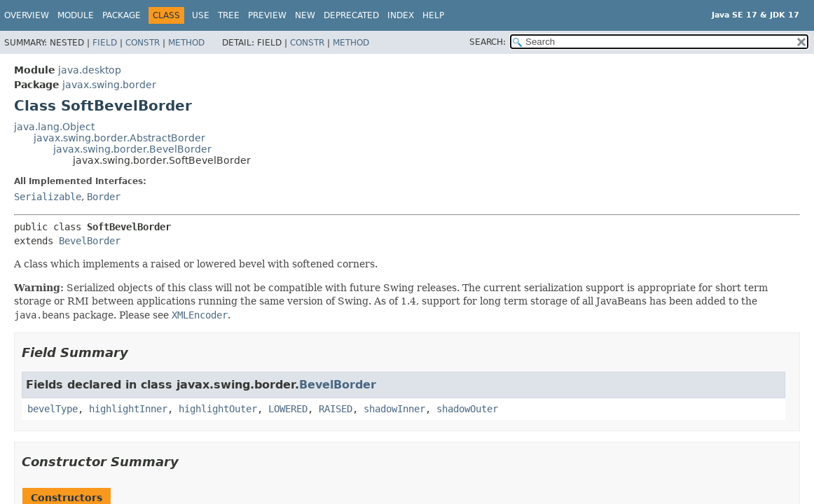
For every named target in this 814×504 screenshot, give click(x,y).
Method (186, 43)
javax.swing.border (109, 85)
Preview (267, 15)
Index (401, 15)
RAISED (336, 409)
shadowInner (394, 409)
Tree (229, 15)
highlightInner (128, 409)
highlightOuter (218, 409)
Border (104, 197)
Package (122, 15)
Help (433, 15)
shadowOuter (467, 409)
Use (201, 15)
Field (105, 43)
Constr (143, 43)
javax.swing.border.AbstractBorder (119, 138)
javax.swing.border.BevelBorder (132, 149)
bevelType (53, 409)
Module (76, 15)
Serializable (48, 197)
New (305, 15)
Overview (27, 15)
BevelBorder (90, 241)
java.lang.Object (54, 127)
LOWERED (288, 409)
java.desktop (90, 70)
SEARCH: (488, 42)
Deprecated (351, 15)
